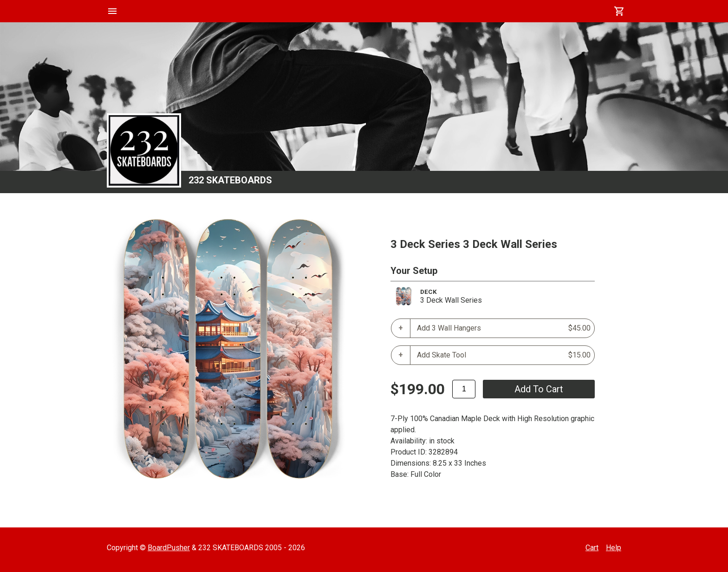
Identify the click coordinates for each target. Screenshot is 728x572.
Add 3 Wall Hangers (504, 328)
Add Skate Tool (504, 355)
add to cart (539, 389)
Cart (592, 548)
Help (614, 548)
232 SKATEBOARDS (230, 180)
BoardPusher (169, 548)
